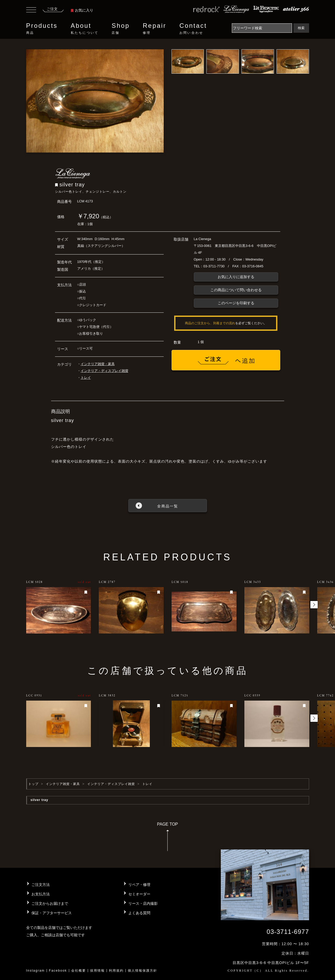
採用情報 (97, 971)
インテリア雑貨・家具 (98, 364)
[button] (314, 605)
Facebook (58, 971)
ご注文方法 (41, 885)
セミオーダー (139, 894)
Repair (155, 29)
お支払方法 (41, 894)
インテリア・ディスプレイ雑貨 (105, 371)
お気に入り (82, 10)
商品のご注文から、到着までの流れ (210, 323)
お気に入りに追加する (236, 277)
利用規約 (116, 971)
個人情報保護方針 (142, 971)
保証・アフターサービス (52, 913)
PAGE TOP (167, 838)
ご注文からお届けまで (50, 903)
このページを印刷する (236, 303)
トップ (33, 784)
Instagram (35, 971)
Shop (121, 29)
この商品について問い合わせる (236, 290)
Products (42, 29)
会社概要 (79, 971)
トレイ (86, 378)
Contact (193, 29)
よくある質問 (139, 913)
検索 (301, 28)
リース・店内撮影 (143, 903)
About (85, 29)
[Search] (262, 28)
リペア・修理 (139, 885)
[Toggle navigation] (31, 10)
